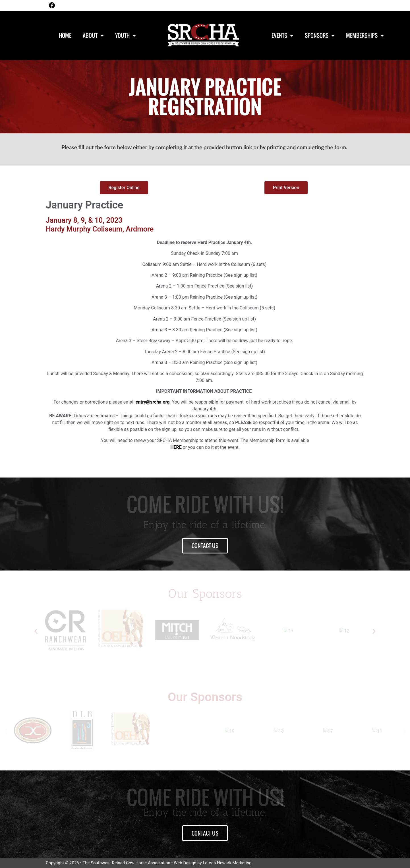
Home (65, 35)
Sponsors (320, 35)
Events (282, 35)
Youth (126, 35)
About (93, 35)
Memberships (365, 35)
